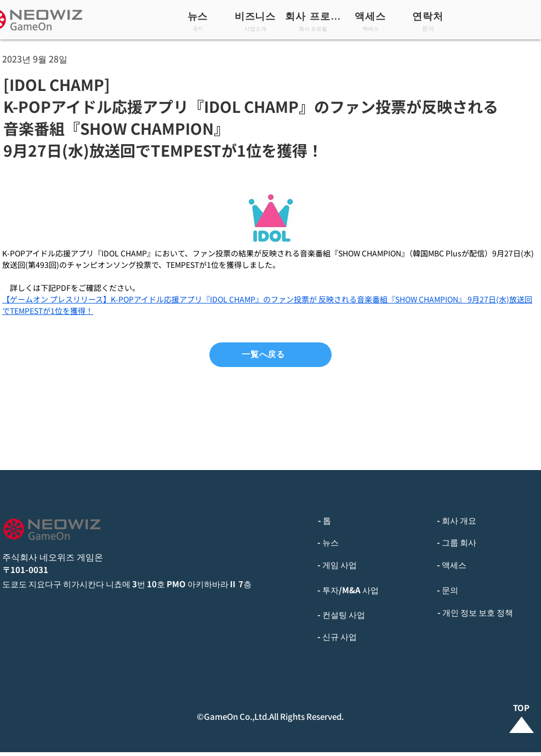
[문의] (429, 28)
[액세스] (371, 16)
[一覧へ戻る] (270, 355)
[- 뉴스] (371, 542)
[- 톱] (371, 520)
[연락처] (429, 16)
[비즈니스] (256, 16)
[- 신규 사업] (371, 637)
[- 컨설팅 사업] (371, 615)
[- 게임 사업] (371, 565)
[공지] (199, 28)
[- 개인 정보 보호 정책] (489, 612)
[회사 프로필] (314, 16)
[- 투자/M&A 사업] (371, 590)
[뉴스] (199, 16)
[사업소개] (256, 28)
